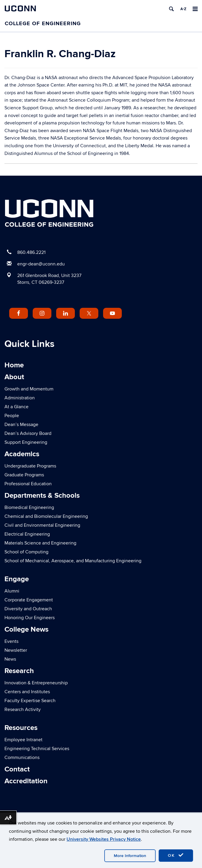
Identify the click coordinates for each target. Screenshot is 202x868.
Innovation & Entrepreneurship (36, 683)
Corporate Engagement (29, 600)
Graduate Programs (24, 475)
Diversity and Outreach (28, 609)
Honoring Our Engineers (30, 618)
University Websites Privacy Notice (104, 839)
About (14, 377)
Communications (22, 758)
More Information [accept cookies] (130, 856)
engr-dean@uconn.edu (41, 264)
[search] (171, 9)
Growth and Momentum (29, 389)
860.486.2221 (31, 252)
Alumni (12, 591)
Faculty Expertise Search (30, 701)
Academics (22, 454)
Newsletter (16, 650)
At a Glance (16, 407)
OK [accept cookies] (176, 855)
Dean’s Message (21, 425)
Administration (20, 398)
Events (11, 641)
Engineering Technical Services (37, 749)
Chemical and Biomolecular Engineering (46, 516)
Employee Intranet (23, 740)
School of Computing (26, 552)
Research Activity (23, 710)
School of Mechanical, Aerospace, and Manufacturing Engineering (73, 561)
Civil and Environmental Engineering (42, 525)
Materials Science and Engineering (40, 543)
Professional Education (28, 484)
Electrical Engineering (27, 534)
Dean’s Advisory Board (28, 433)
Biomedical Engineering (29, 507)
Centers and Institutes (27, 692)
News (10, 659)
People (12, 416)
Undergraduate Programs (30, 466)
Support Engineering (26, 442)
